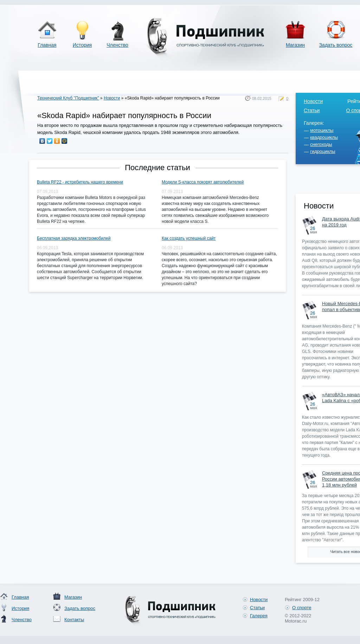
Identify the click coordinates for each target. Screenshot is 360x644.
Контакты (74, 620)
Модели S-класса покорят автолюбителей (203, 182)
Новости (112, 98)
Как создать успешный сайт (189, 238)
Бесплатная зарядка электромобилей (74, 238)
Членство (117, 45)
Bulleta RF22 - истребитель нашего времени (80, 182)
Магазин (295, 45)
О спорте (302, 608)
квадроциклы (324, 137)
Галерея (259, 616)
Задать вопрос (336, 45)
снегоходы (321, 144)
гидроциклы (323, 151)
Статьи (312, 110)
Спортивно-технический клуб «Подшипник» (204, 38)
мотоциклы (322, 130)
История (82, 45)
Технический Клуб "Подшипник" (68, 98)
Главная (47, 45)
